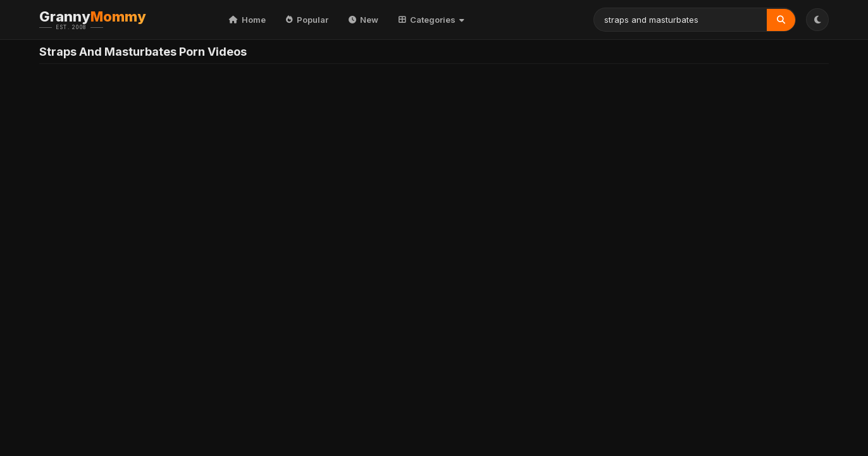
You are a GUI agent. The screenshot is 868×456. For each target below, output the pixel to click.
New (363, 20)
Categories (431, 20)
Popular (307, 20)
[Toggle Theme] (817, 20)
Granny (112, 20)
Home (247, 20)
